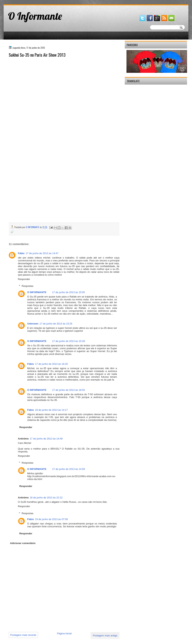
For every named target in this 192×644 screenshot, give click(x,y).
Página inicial (64, 633)
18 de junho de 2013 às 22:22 (46, 498)
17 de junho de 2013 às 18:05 (68, 390)
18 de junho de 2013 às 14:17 (51, 410)
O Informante (35, 16)
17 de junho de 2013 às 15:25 (56, 324)
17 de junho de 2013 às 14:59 (68, 469)
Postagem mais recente (23, 635)
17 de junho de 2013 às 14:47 (42, 253)
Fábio (21, 253)
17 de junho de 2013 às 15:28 (68, 341)
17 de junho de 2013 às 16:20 (51, 364)
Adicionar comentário (23, 543)
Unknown (33, 324)
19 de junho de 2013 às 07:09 (51, 519)
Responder (24, 279)
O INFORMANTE (37, 292)
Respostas (28, 286)
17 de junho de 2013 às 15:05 (68, 292)
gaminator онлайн (21, 2)
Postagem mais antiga (105, 636)
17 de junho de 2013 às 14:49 (46, 439)
